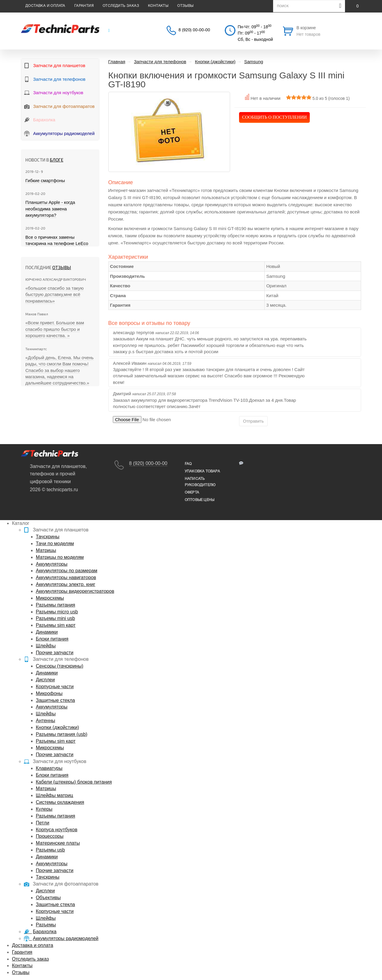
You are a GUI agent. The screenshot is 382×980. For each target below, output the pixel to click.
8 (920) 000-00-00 (148, 463)
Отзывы (185, 6)
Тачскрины (48, 537)
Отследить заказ (121, 6)
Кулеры (44, 809)
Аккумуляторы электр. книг (66, 584)
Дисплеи (45, 680)
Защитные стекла (55, 700)
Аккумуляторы (52, 564)
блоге (57, 160)
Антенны (46, 721)
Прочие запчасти (55, 653)
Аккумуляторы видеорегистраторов (75, 591)
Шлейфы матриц (54, 795)
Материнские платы (58, 843)
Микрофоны (49, 693)
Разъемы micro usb (57, 612)
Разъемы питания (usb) (62, 734)
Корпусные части (55, 687)
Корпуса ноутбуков (57, 830)
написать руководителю (200, 482)
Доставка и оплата (45, 6)
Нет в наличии (265, 98)
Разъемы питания (56, 605)
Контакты (158, 6)
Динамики (47, 632)
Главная (117, 62)
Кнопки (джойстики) (57, 727)
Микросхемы (50, 598)
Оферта (192, 493)
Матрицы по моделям (60, 557)
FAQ (188, 464)
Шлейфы (46, 646)
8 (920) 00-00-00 (194, 30)
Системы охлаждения (60, 802)
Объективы (48, 898)
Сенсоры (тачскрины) (60, 666)
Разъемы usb (50, 850)
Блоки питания (52, 639)
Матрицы (46, 550)
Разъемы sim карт (56, 625)
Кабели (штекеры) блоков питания (74, 782)
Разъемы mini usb (55, 618)
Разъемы (46, 925)
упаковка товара (202, 471)
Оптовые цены (200, 500)
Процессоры (50, 836)
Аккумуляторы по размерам (67, 571)
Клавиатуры (49, 768)
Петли (43, 823)
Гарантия (84, 6)
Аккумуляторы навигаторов (66, 577)
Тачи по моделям (55, 544)
